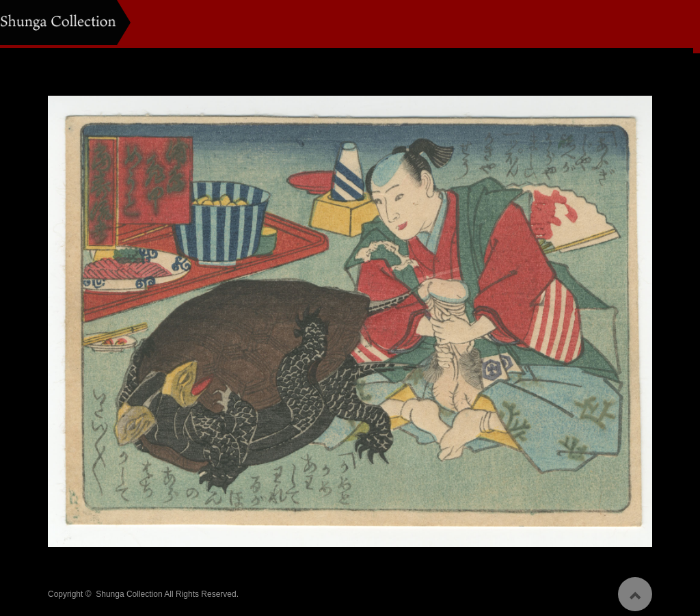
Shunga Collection (129, 589)
